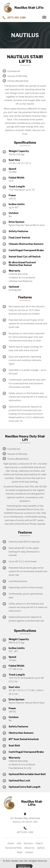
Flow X (39, 843)
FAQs (20, 852)
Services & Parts (14, 848)
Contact (29, 852)
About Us (29, 848)
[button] (44, 17)
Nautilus (28, 843)
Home (11, 843)
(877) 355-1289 (16, 17)
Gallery (41, 848)
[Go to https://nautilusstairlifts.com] (25, 8)
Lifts (19, 843)
